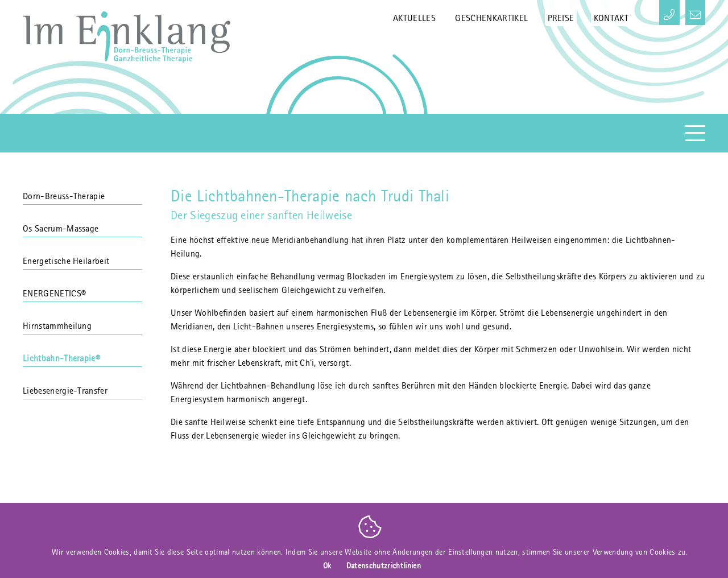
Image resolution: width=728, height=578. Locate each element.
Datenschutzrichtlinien (384, 565)
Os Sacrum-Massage (82, 224)
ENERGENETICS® (82, 288)
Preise (561, 13)
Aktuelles (414, 13)
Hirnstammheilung (82, 321)
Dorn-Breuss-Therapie (82, 191)
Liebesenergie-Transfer (82, 386)
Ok (327, 565)
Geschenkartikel (491, 13)
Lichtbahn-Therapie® (82, 353)
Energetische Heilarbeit (82, 256)
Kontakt (611, 13)
